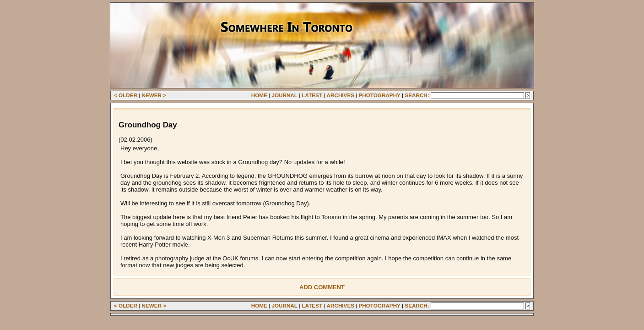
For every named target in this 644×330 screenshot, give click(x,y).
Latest (312, 95)
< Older (126, 95)
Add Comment (322, 287)
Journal (284, 95)
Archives (341, 95)
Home (259, 95)
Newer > (154, 95)
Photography (380, 95)
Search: (417, 95)
